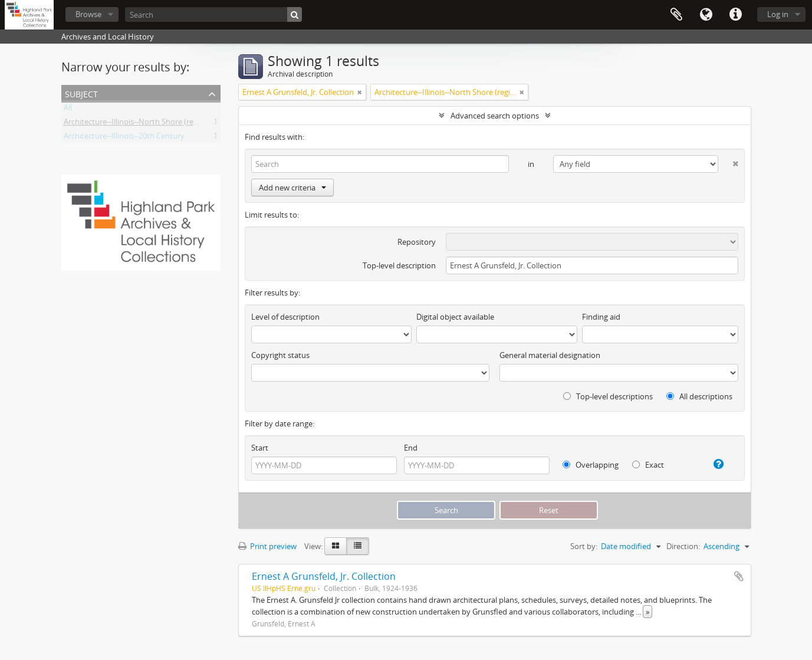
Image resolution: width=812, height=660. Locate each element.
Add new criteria (292, 188)
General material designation (550, 355)
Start (260, 448)
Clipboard (676, 15)
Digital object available (455, 317)
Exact (648, 465)
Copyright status (280, 355)
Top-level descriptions (608, 396)
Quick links (735, 15)
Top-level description (399, 265)
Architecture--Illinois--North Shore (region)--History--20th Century (178, 124)
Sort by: (584, 546)
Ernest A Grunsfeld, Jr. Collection (324, 576)
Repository (417, 242)
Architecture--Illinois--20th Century (124, 138)
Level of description (285, 317)
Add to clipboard (739, 576)
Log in (778, 14)
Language (706, 15)
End (411, 448)
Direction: (683, 546)
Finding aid (601, 317)
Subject (81, 93)
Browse (88, 14)
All (68, 110)
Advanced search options (495, 116)
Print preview (267, 546)
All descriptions (699, 396)
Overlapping (591, 465)
